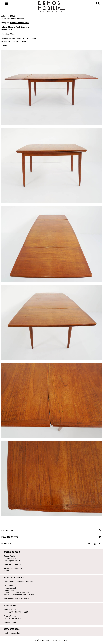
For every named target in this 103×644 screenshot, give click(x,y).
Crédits (6, 571)
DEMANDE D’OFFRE (10, 537)
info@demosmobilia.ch (12, 633)
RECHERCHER (7, 530)
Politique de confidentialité (13, 569)
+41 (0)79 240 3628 (11, 618)
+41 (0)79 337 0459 (11, 612)
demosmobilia (45, 640)
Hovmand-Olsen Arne (20, 23)
